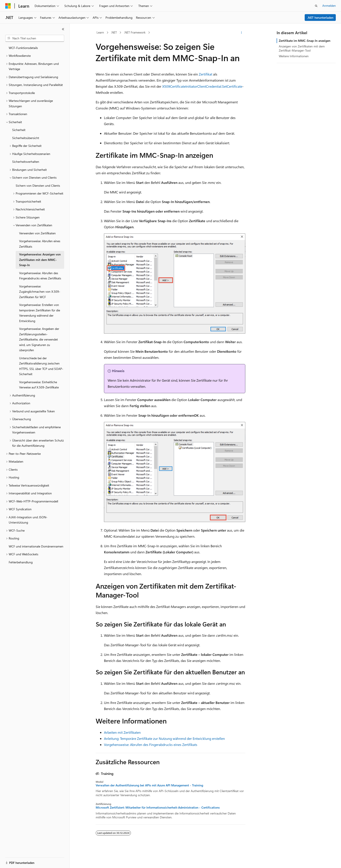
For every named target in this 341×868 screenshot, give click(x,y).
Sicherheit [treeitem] (19, 130)
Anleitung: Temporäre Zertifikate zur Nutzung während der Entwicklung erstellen (164, 738)
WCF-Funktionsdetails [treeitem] (23, 48)
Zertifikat (206, 74)
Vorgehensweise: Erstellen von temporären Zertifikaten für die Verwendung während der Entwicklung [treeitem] (40, 313)
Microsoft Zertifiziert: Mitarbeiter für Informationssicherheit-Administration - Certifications (158, 808)
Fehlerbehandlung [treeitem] (21, 562)
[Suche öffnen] (316, 6)
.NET (114, 32)
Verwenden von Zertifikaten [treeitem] (37, 233)
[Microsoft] (8, 6)
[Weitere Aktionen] (242, 33)
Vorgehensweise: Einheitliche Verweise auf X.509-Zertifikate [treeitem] (39, 385)
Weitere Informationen (294, 56)
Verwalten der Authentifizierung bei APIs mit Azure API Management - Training (149, 785)
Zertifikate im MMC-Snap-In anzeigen (305, 41)
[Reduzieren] (63, 29)
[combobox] (35, 38)
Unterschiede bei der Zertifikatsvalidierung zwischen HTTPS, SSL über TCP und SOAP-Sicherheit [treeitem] (41, 366)
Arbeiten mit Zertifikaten (122, 732)
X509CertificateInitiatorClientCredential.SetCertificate (202, 86)
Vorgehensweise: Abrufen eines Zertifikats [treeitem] (40, 244)
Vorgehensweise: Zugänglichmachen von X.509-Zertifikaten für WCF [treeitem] (40, 292)
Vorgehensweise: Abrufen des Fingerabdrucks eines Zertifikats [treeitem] (40, 276)
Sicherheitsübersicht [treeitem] (26, 138)
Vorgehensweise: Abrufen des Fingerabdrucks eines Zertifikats (151, 745)
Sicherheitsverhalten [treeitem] (26, 162)
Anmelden (329, 6)
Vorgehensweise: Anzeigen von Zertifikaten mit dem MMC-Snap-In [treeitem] (40, 260)
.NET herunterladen (320, 18)
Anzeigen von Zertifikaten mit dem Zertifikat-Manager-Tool (302, 48)
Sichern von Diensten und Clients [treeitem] (38, 186)
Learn (100, 32)
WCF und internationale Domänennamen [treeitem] (36, 546)
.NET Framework (135, 32)
